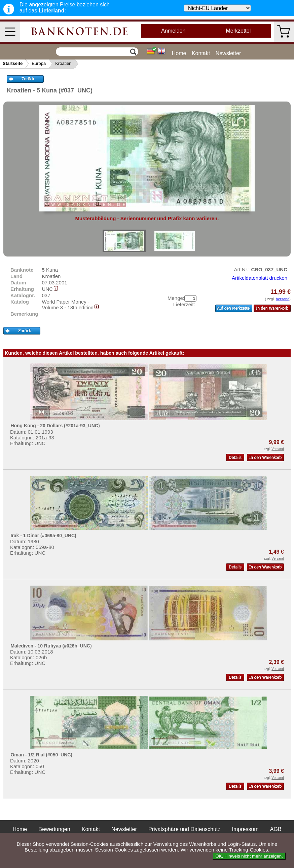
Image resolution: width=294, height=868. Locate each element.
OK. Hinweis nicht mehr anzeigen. (249, 856)
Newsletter (228, 53)
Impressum (245, 829)
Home (179, 53)
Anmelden (173, 31)
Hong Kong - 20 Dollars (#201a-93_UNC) (55, 426)
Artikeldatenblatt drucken (260, 278)
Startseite (13, 63)
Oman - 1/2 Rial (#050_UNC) (41, 755)
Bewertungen (54, 829)
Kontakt (201, 53)
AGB (276, 829)
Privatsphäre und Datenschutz (184, 829)
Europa (39, 63)
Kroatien (63, 63)
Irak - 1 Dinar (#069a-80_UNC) (43, 536)
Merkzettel (238, 31)
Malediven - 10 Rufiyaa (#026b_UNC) (51, 646)
